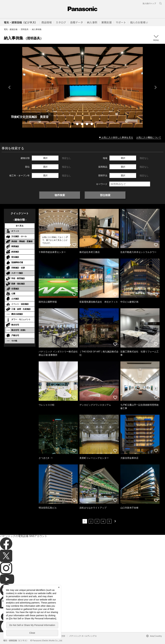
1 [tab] (73, 124)
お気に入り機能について (149, 137)
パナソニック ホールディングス (83, 636)
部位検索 (105, 195)
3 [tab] (82, 124)
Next (156, 87)
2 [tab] (78, 124)
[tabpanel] (82, 87)
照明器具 (25, 29)
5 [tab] (92, 124)
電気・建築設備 (11, 29)
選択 (45, 158)
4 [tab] (87, 124)
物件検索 (60, 195)
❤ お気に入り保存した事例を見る (116, 137)
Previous (9, 87)
